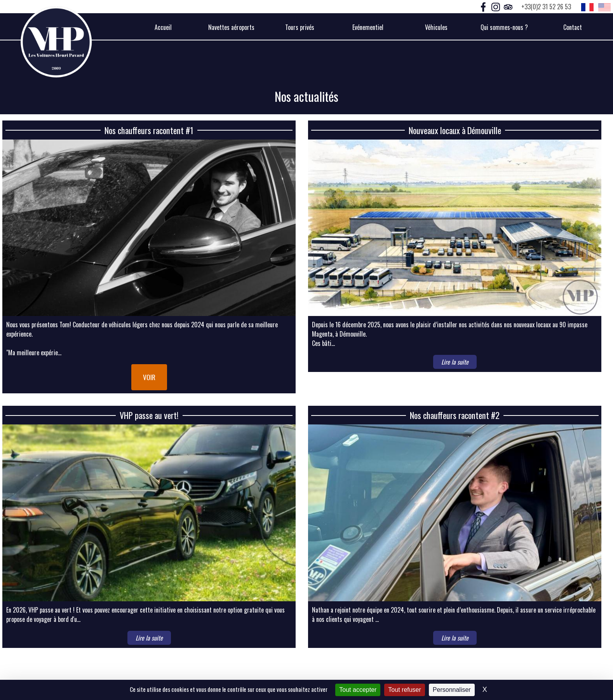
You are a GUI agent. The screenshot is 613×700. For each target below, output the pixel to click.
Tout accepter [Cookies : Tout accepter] (358, 690)
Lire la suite (455, 362)
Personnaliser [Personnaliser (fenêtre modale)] (452, 690)
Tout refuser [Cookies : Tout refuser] (404, 690)
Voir (149, 377)
